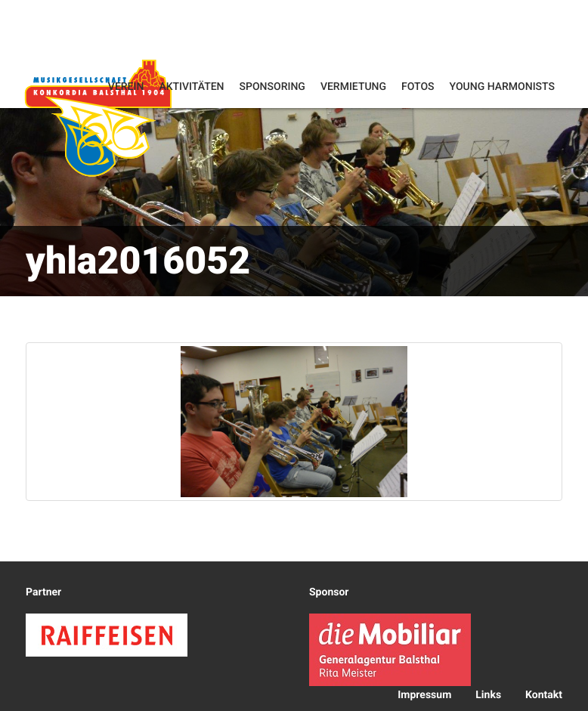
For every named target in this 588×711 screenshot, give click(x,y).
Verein (126, 87)
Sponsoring (272, 87)
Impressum (424, 695)
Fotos (418, 87)
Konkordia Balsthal (98, 117)
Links (488, 695)
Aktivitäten (191, 87)
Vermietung (353, 87)
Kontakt (544, 695)
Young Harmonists (502, 87)
